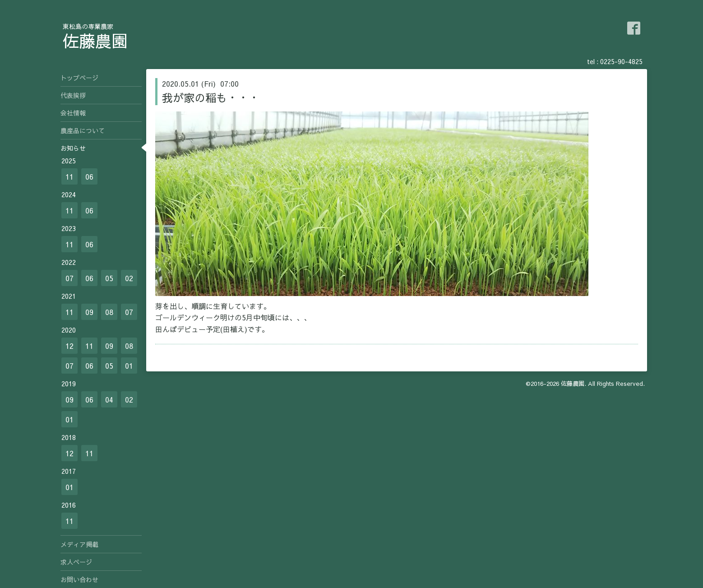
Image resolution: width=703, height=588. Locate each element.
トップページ (79, 78)
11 (69, 176)
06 (89, 176)
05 (109, 278)
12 (69, 346)
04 (109, 399)
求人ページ (76, 562)
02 (129, 278)
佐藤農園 (95, 41)
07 (69, 278)
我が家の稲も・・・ (211, 97)
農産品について (83, 130)
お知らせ (73, 148)
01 (129, 366)
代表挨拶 (73, 95)
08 (109, 312)
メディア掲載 (79, 544)
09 (89, 312)
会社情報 (73, 113)
